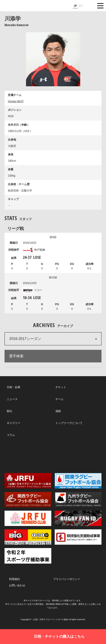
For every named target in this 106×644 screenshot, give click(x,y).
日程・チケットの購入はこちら (59, 636)
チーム (59, 399)
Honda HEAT (16, 101)
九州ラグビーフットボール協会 (78, 500)
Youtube (83, 455)
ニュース (12, 399)
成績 (58, 411)
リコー (33, 290)
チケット (61, 387)
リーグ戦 (16, 228)
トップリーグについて (69, 423)
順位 (9, 411)
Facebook (53, 455)
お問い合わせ (17, 585)
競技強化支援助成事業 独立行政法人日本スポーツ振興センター (78, 537)
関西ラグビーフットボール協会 (28, 500)
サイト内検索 (89, 6)
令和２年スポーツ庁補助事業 (28, 556)
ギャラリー (14, 423)
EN (81, 6)
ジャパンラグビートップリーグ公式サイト (17, 6)
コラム (11, 435)
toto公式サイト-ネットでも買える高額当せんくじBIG (28, 537)
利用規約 (14, 579)
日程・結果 (14, 387)
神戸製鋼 (34, 250)
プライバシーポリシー (67, 579)
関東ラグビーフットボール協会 (78, 481)
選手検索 (16, 356)
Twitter (22, 455)
